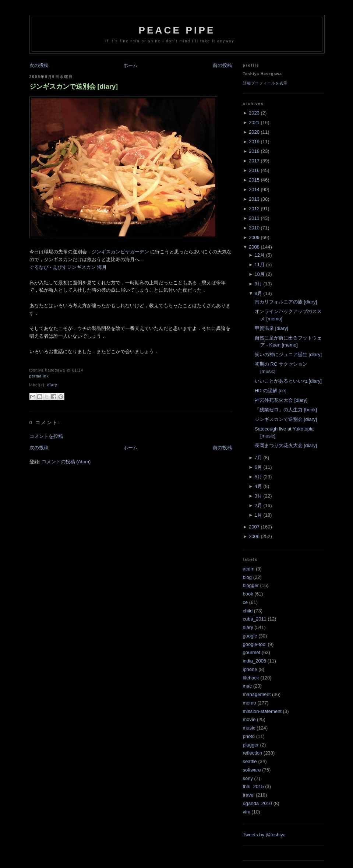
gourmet (252, 652)
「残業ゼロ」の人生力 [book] (286, 410)
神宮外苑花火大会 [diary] (281, 400)
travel (249, 795)
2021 (254, 122)
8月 (258, 293)
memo (250, 703)
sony (248, 778)
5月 (258, 477)
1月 (258, 515)
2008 (254, 247)
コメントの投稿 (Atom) (66, 462)
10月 (260, 274)
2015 (254, 180)
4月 (258, 486)
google (250, 636)
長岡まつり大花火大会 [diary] (286, 445)
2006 (254, 536)
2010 (254, 228)
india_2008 (255, 661)
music (249, 728)
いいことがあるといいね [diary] (288, 381)
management (257, 694)
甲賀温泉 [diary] (271, 328)
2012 (254, 209)
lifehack (251, 678)
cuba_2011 (255, 619)
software (252, 770)
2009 (254, 237)
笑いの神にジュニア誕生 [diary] (288, 354)
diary (52, 385)
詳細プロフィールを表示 (265, 83)
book (248, 594)
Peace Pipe (177, 30)
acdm (249, 569)
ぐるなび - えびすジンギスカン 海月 (68, 267)
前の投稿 (222, 65)
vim (247, 812)
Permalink (39, 376)
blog (248, 577)
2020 (254, 132)
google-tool (255, 644)
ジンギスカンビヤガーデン (120, 252)
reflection (253, 753)
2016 (254, 170)
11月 (260, 265)
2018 (254, 151)
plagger (251, 745)
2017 (254, 161)
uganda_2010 (258, 803)
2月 (258, 505)
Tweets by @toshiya (264, 835)
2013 (254, 199)
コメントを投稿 (46, 436)
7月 (258, 458)
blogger (251, 585)
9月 (258, 284)
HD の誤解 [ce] (271, 391)
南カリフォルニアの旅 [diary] (286, 302)
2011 (254, 218)
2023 (254, 113)
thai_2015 (253, 786)
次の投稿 (39, 65)
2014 (254, 189)
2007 (254, 527)
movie (249, 719)
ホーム (130, 65)
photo (249, 736)
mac (248, 686)
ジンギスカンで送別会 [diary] (74, 87)
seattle (250, 761)
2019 (254, 142)
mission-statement (262, 711)
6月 (258, 467)
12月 (260, 255)
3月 (258, 496)
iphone (250, 669)
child (248, 611)
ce (246, 602)
